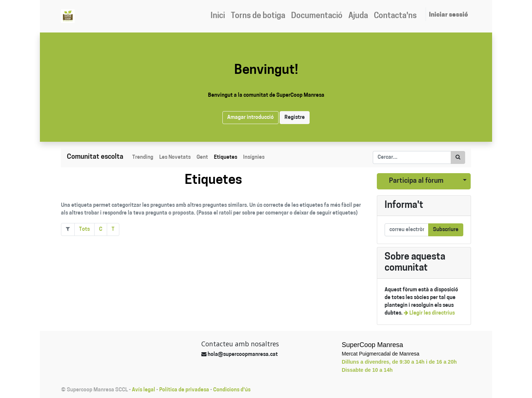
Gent (202, 157)
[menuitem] (218, 16)
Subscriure (446, 230)
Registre (295, 118)
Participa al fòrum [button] (416, 181)
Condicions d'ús (232, 390)
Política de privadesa (184, 390)
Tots (84, 229)
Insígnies (254, 157)
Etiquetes (226, 157)
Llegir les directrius (429, 313)
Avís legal (144, 390)
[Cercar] (458, 157)
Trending (143, 157)
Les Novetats (175, 157)
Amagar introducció (250, 118)
